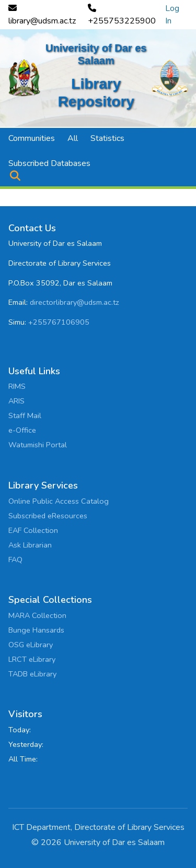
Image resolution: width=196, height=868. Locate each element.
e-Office (22, 430)
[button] (15, 176)
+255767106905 (59, 322)
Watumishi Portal (38, 445)
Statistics (107, 138)
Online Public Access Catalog (59, 501)
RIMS (17, 386)
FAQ (15, 560)
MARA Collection (37, 615)
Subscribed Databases (49, 163)
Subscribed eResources (48, 516)
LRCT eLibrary (32, 659)
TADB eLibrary (32, 674)
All (73, 138)
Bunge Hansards (36, 630)
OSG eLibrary (31, 645)
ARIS (16, 401)
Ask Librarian (30, 545)
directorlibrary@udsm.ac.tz (74, 302)
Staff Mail (25, 415)
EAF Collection (33, 530)
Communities (32, 138)
